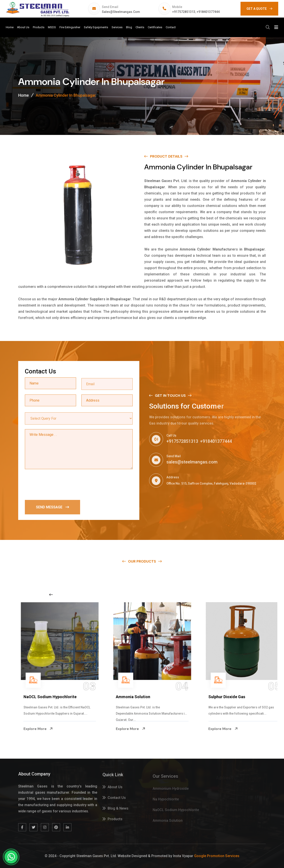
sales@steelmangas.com (121, 12)
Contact (171, 27)
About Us (23, 27)
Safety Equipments (96, 27)
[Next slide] (221, 595)
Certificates (155, 27)
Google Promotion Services (217, 856)
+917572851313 (184, 12)
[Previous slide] (51, 595)
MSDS (52, 27)
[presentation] (59, 485)
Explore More (28, 729)
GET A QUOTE (259, 9)
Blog (129, 27)
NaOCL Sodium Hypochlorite (132, 697)
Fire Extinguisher (70, 27)
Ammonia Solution (215, 697)
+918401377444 (208, 12)
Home (10, 27)
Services (117, 27)
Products (39, 27)
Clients (140, 27)
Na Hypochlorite (28, 697)
